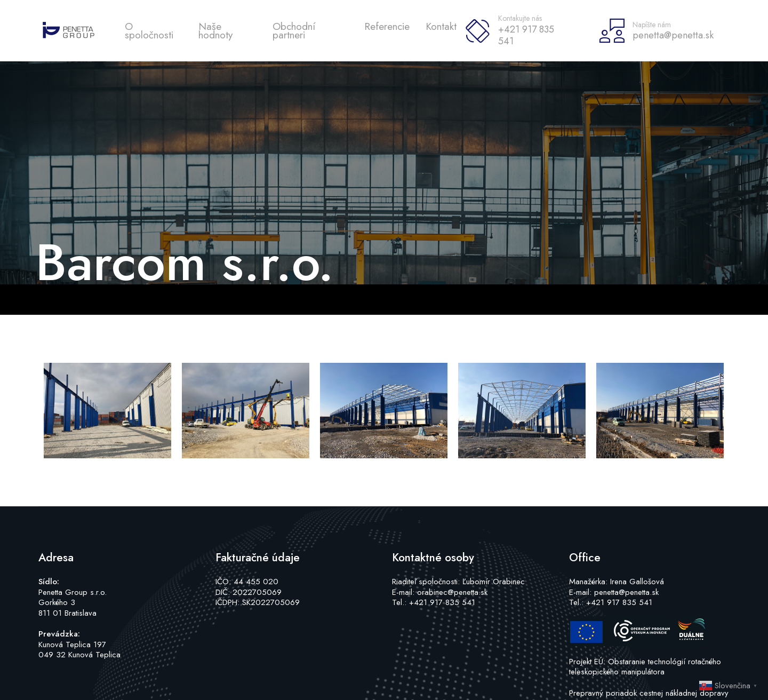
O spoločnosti (149, 31)
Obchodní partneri (294, 31)
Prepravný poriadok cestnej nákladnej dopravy (649, 693)
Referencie (387, 26)
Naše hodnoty (215, 31)
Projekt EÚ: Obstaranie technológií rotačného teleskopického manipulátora (645, 667)
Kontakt (441, 26)
